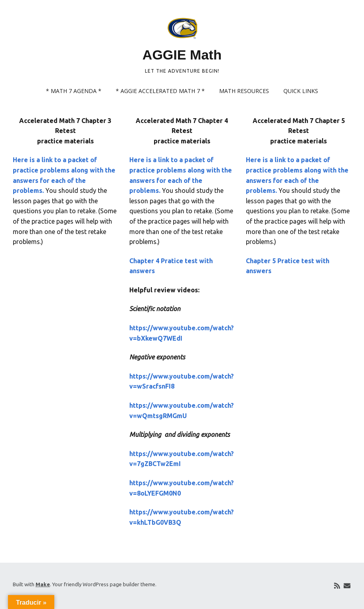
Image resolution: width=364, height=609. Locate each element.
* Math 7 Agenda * (74, 91)
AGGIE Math (182, 55)
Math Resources (244, 91)
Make (43, 584)
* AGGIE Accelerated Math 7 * (160, 91)
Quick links (301, 91)
